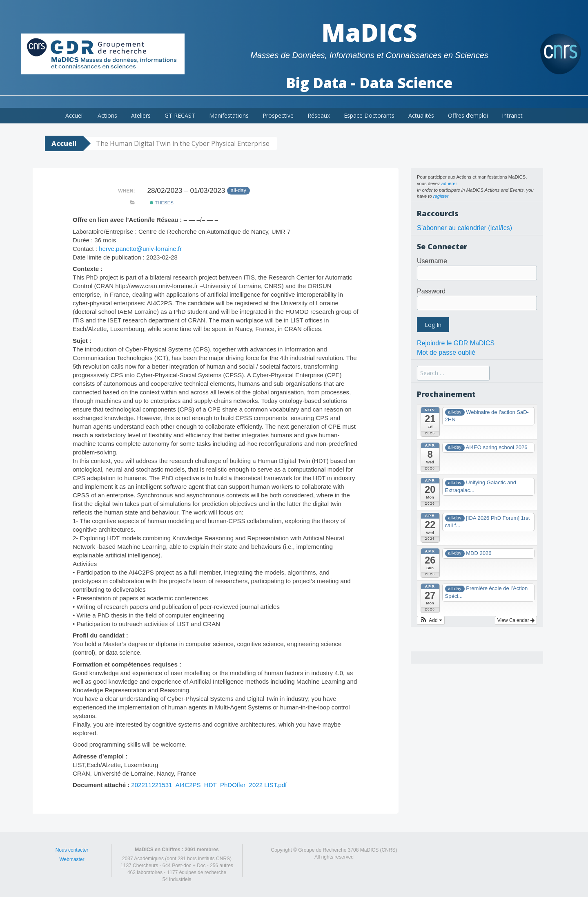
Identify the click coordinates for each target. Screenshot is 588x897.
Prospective (278, 115)
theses (162, 203)
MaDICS (369, 32)
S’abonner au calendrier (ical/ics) (464, 228)
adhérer (449, 183)
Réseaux (319, 115)
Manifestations (229, 115)
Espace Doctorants (369, 115)
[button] (431, 620)
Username (432, 261)
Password (431, 291)
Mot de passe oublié (446, 352)
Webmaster (72, 859)
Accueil (75, 115)
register (441, 196)
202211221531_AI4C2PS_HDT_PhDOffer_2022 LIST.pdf (209, 785)
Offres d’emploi (468, 115)
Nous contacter (72, 850)
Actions (107, 115)
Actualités (421, 115)
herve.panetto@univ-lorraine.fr (140, 249)
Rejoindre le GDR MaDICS (456, 343)
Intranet (512, 115)
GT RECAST (180, 115)
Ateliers (141, 115)
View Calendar (516, 620)
